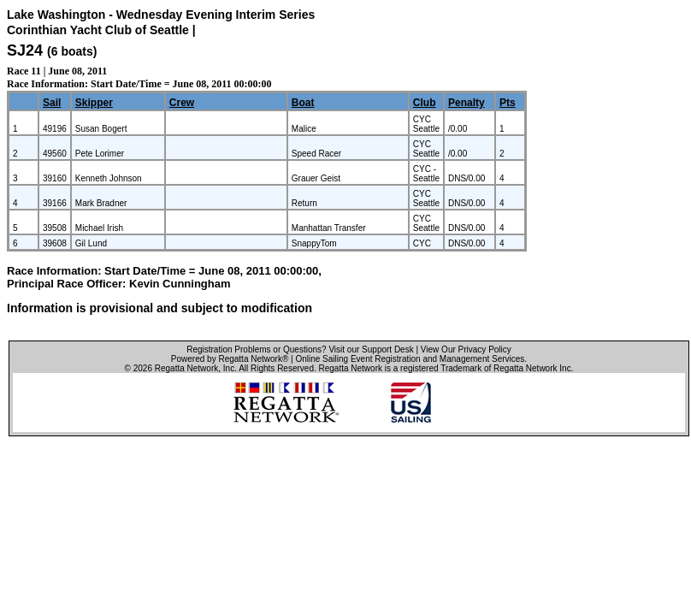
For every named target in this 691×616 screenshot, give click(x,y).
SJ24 (25, 50)
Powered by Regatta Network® (230, 359)
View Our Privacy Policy (466, 349)
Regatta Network (186, 368)
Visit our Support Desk (371, 349)
